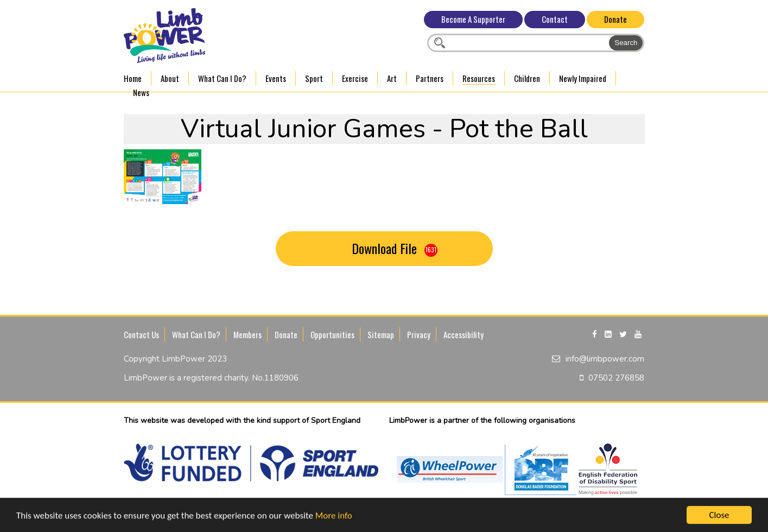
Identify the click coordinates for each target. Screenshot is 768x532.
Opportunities (332, 334)
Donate (615, 19)
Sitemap (381, 334)
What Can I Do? (222, 78)
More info (334, 516)
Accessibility (464, 334)
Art (392, 78)
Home (133, 78)
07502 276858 (616, 378)
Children (527, 78)
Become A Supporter (473, 19)
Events (276, 78)
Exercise (355, 78)
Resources (479, 78)
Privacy (419, 334)
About (170, 78)
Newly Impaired (583, 78)
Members (247, 334)
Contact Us (141, 334)
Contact (555, 19)
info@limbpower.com (605, 359)
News (141, 92)
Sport (314, 78)
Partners (430, 78)
